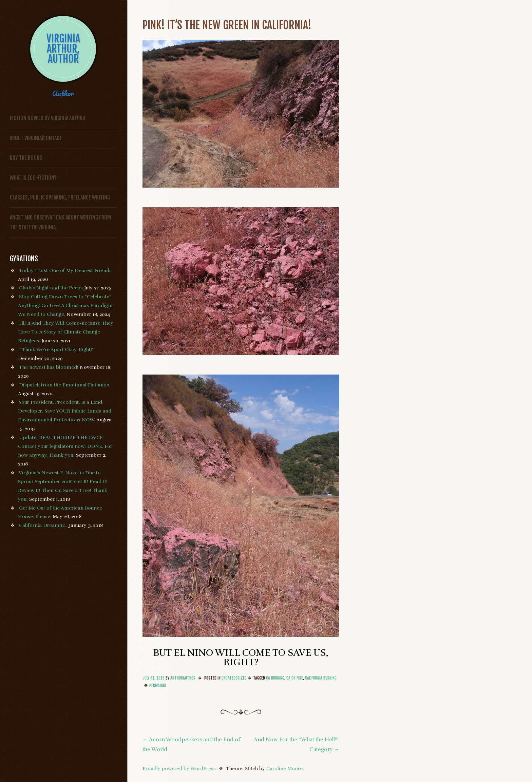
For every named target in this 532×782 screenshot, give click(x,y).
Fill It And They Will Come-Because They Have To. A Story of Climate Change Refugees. (66, 332)
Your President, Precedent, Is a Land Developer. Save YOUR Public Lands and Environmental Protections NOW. (65, 411)
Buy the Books (26, 158)
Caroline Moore (284, 768)
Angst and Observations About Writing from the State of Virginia (60, 222)
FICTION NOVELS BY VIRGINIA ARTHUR (47, 118)
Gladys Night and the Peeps (51, 288)
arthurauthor (183, 678)
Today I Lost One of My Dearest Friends (65, 270)
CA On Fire (295, 678)
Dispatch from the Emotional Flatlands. (64, 385)
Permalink (158, 685)
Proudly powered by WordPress (179, 768)
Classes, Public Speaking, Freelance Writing (60, 197)
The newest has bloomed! (49, 367)
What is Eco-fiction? (33, 178)
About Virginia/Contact (36, 138)
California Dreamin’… (43, 525)
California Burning (321, 678)
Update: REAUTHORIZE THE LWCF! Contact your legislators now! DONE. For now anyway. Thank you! (65, 446)
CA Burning (275, 678)
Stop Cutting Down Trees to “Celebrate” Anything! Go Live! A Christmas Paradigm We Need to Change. (65, 305)
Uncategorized (234, 678)
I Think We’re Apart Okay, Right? (56, 349)
